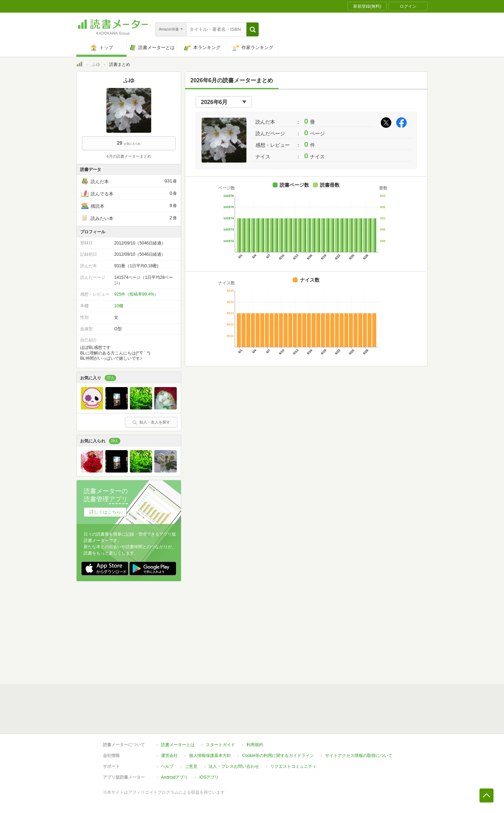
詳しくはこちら (105, 512)
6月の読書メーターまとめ (129, 156)
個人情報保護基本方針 (210, 756)
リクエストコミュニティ (293, 766)
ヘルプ (167, 766)
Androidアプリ (174, 777)
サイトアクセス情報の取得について (359, 756)
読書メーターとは (178, 745)
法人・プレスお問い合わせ (234, 766)
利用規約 (255, 745)
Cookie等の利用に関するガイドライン (278, 756)
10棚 (118, 306)
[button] (253, 29)
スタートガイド (220, 745)
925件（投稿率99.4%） (136, 294)
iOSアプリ (209, 777)
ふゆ (96, 64)
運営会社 (169, 756)
